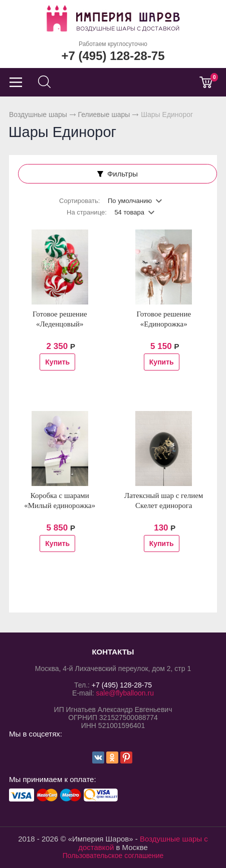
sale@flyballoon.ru (125, 693)
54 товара (129, 212)
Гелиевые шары (104, 114)
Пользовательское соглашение (113, 855)
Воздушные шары (38, 114)
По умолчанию (130, 201)
